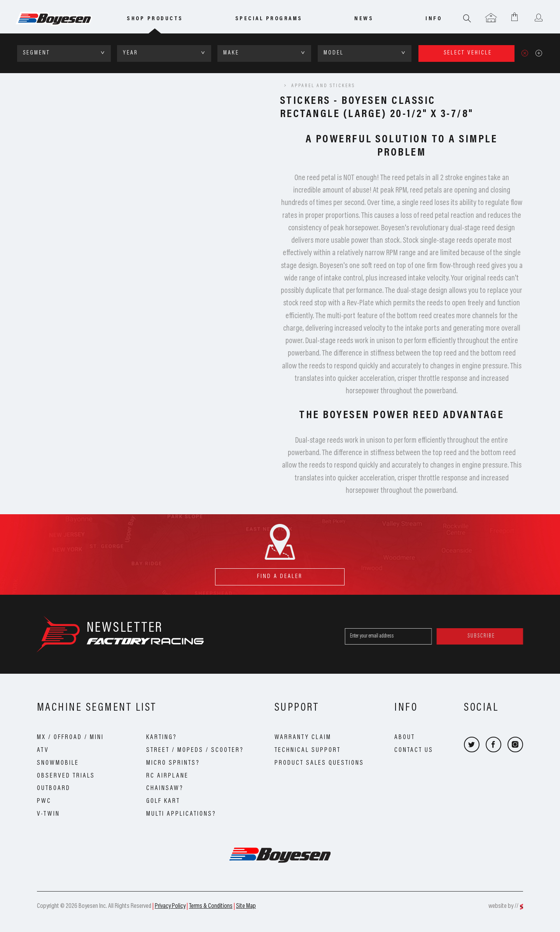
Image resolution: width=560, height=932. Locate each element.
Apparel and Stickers (323, 86)
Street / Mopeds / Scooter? (195, 750)
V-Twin (48, 814)
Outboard (54, 788)
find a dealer (280, 574)
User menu (538, 18)
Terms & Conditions (211, 906)
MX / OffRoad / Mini (70, 738)
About (405, 738)
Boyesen (64, 19)
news (364, 19)
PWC (44, 801)
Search (467, 18)
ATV (43, 750)
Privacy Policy (170, 906)
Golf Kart (163, 801)
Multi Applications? (181, 814)
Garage (491, 18)
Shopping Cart (515, 17)
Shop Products (155, 19)
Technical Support (308, 750)
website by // (503, 906)
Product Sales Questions (319, 763)
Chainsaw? (165, 788)
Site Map (246, 906)
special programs (269, 19)
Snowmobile (58, 763)
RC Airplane (167, 776)
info (434, 19)
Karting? (162, 738)
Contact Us (414, 750)
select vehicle (468, 53)
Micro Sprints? (173, 763)
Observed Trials (66, 776)
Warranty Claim (303, 738)
